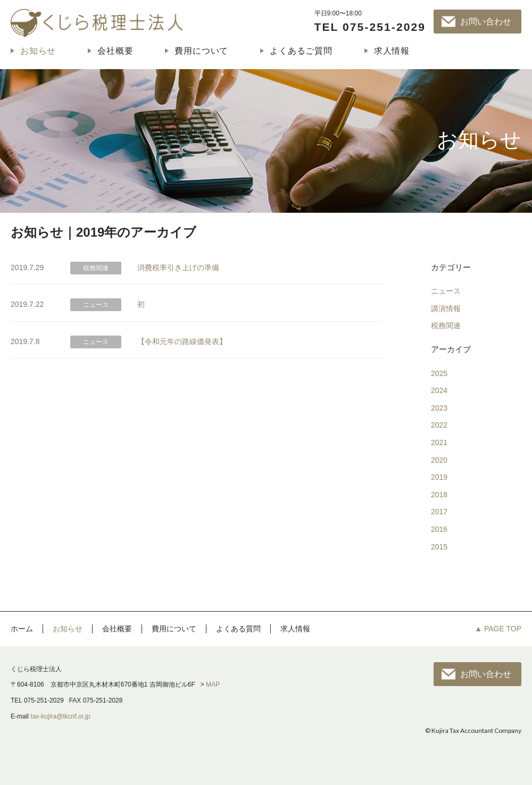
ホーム (22, 629)
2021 (439, 442)
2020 (439, 460)
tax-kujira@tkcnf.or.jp (60, 716)
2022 (439, 425)
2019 (439, 477)
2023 (439, 408)
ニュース (446, 291)
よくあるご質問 (301, 51)
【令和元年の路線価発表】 (182, 341)
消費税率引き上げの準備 (178, 268)
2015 (439, 547)
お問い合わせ (486, 22)
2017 (439, 512)
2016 (439, 529)
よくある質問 (238, 629)
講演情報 (446, 308)
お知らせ (38, 51)
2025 (439, 373)
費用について (201, 51)
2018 (439, 495)
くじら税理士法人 (97, 23)
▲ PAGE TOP (498, 629)
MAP (213, 684)
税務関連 (446, 325)
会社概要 (115, 51)
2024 (439, 390)
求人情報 (392, 51)
